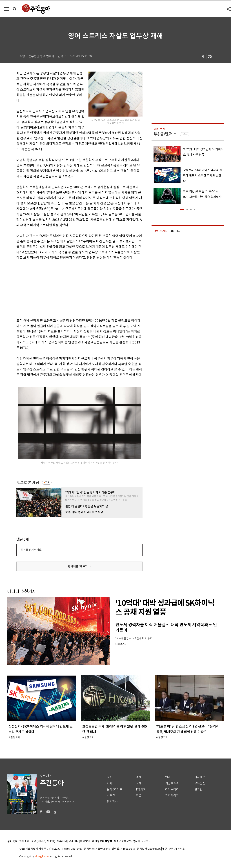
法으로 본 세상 (28, 483)
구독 (47, 483)
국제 (139, 783)
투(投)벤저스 (165, 134)
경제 (139, 777)
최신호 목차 (172, 783)
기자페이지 (172, 795)
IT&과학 (141, 789)
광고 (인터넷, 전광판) (43, 841)
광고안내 (200, 789)
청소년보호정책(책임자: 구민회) (132, 841)
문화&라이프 (115, 789)
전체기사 (112, 802)
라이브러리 (172, 789)
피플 (139, 795)
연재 (168, 777)
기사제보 (200, 777)
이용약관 (85, 841)
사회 (110, 783)
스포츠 (111, 795)
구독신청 (200, 783)
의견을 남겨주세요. (31, 550)
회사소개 (24, 841)
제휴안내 (62, 841)
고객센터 (74, 841)
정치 (110, 777)
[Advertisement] (70, 288)
